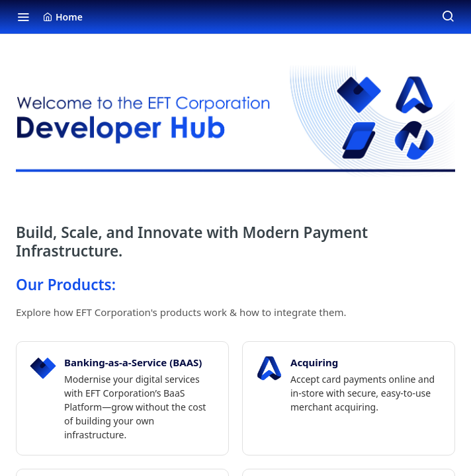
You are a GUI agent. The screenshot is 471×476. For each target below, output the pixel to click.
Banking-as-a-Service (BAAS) (133, 362)
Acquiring (314, 362)
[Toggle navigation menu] (23, 17)
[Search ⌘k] (448, 17)
